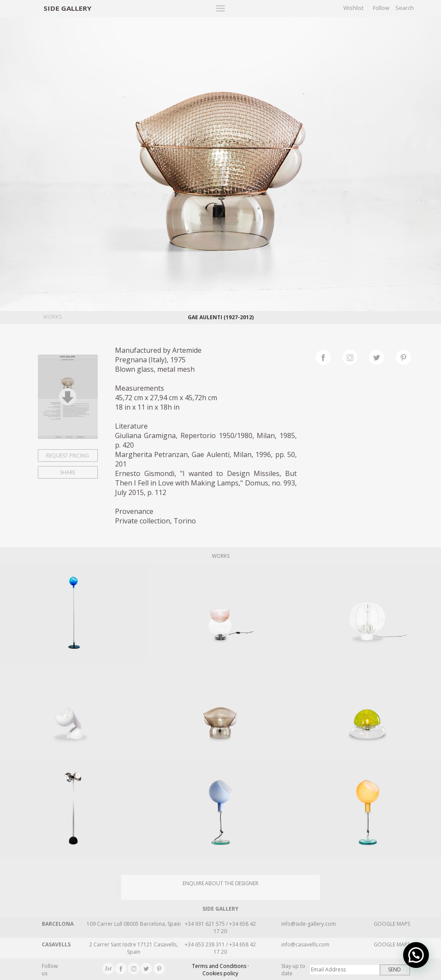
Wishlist (353, 8)
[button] (416, 955)
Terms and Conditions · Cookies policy (220, 970)
